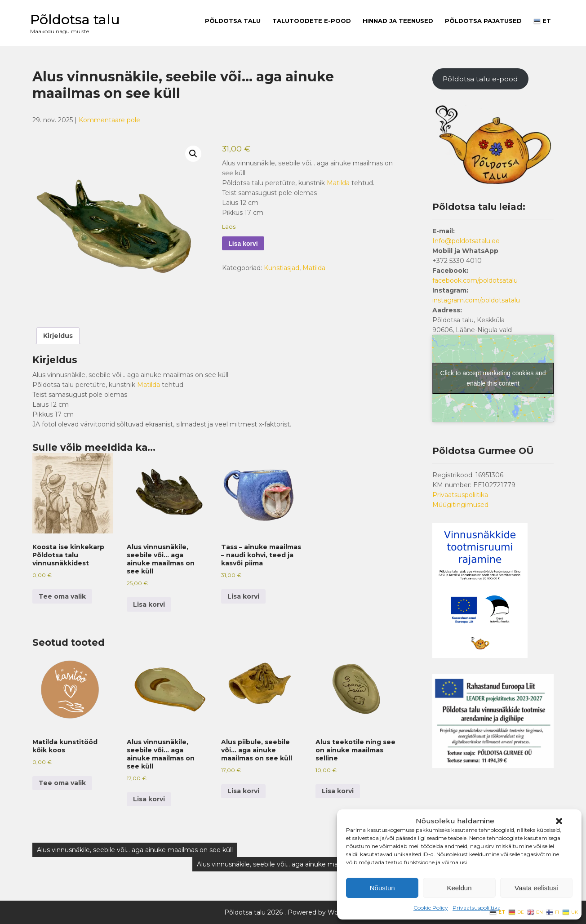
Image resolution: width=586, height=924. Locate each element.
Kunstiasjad (282, 268)
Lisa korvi (243, 244)
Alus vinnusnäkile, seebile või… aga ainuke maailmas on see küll (135, 850)
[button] (559, 821)
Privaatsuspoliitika (477, 908)
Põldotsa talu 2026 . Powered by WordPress (293, 912)
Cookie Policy (431, 908)
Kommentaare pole (109, 120)
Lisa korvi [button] (149, 604)
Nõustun (382, 888)
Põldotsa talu (75, 20)
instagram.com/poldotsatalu (476, 300)
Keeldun (459, 888)
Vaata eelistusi (536, 888)
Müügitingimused (460, 505)
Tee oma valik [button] (62, 596)
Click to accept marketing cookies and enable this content (493, 378)
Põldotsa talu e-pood (480, 79)
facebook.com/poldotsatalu (475, 280)
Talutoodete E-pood (312, 21)
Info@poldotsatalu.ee (466, 241)
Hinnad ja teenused (398, 21)
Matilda (338, 183)
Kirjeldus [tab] (58, 336)
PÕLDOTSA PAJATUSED (483, 21)
